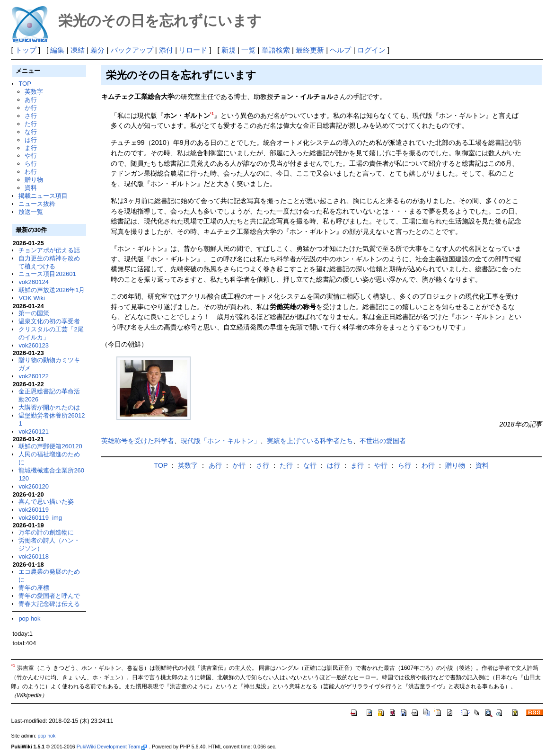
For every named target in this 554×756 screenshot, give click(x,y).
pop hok (29, 618)
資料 (31, 188)
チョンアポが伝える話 (49, 250)
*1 (212, 114)
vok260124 (34, 282)
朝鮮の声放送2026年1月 (52, 290)
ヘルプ (340, 50)
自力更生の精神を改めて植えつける (49, 262)
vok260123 (34, 345)
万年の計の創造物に (46, 532)
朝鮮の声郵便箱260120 (50, 446)
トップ (26, 50)
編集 (57, 50)
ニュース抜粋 (37, 204)
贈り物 (34, 180)
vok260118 (34, 556)
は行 (31, 140)
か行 (31, 108)
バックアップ (132, 50)
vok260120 (34, 486)
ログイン (371, 50)
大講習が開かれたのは (49, 407)
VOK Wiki (32, 298)
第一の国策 (34, 313)
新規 (229, 50)
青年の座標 (34, 588)
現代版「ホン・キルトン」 (220, 441)
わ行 (31, 172)
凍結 (78, 50)
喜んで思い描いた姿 (46, 502)
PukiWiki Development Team (112, 747)
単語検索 (276, 50)
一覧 (248, 50)
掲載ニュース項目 (43, 196)
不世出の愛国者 (383, 441)
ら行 (31, 164)
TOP (25, 84)
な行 (31, 132)
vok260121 (34, 431)
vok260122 (34, 376)
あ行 (31, 100)
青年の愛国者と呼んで (49, 596)
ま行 (31, 148)
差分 (97, 50)
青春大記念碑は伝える (49, 604)
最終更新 (310, 50)
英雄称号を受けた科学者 (138, 441)
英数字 (34, 92)
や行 (31, 156)
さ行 (31, 116)
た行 (31, 124)
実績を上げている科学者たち (310, 441)
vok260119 (34, 510)
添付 (166, 50)
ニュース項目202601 (47, 274)
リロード (193, 50)
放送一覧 (31, 212)
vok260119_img (40, 518)
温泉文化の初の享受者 (49, 321)
